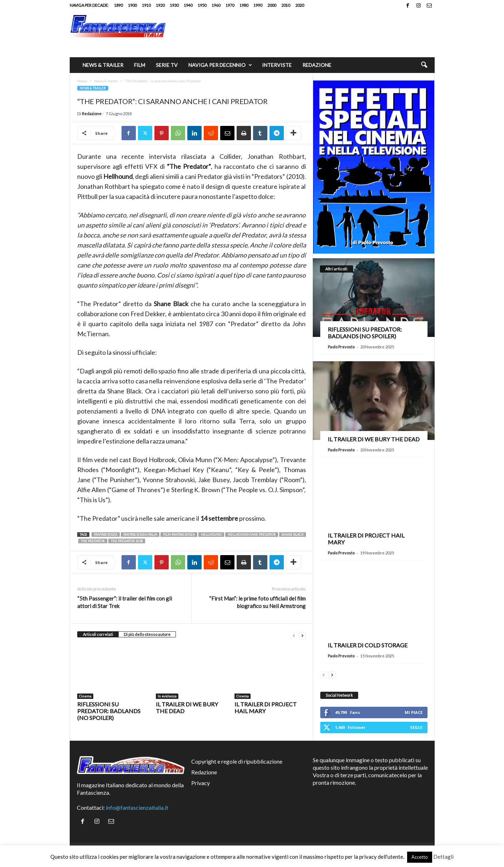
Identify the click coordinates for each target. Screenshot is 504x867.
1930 (174, 5)
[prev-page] (294, 635)
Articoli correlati (98, 634)
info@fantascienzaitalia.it (137, 807)
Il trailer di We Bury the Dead (374, 439)
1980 (244, 5)
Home (82, 81)
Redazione (317, 65)
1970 (230, 5)
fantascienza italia (140, 535)
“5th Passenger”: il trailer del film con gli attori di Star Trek (125, 602)
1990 (258, 5)
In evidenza (167, 696)
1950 (202, 5)
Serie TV (167, 65)
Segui (416, 727)
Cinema (85, 696)
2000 (272, 5)
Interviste (277, 65)
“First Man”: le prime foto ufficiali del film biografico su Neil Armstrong (257, 602)
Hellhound (211, 535)
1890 (118, 5)
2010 (286, 5)
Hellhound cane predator (252, 535)
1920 (160, 5)
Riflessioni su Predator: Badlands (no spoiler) (109, 711)
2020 (300, 5)
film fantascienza (179, 535)
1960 (216, 5)
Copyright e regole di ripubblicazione (237, 761)
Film (140, 65)
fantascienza (106, 535)
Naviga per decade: (89, 5)
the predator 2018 (127, 541)
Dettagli (443, 857)
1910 (146, 5)
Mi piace (414, 712)
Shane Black (293, 535)
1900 (132, 5)
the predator (93, 541)
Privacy (201, 783)
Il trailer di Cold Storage (368, 645)
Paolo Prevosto (341, 347)
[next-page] (302, 635)
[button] (424, 65)
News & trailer (103, 65)
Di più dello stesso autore (147, 634)
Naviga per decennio (220, 65)
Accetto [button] (420, 857)
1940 (188, 5)
